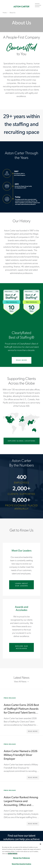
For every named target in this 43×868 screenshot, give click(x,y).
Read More (22, 360)
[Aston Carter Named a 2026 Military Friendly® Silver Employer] (21, 758)
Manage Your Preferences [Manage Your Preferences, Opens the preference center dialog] (21, 858)
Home (22, 7)
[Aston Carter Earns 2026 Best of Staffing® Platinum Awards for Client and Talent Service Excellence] (21, 712)
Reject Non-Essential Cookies (21, 864)
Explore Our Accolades (22, 647)
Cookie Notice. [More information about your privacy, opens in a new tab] (13, 854)
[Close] (40, 844)
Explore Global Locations (22, 441)
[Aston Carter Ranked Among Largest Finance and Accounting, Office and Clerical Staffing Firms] (21, 805)
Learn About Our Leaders (22, 585)
